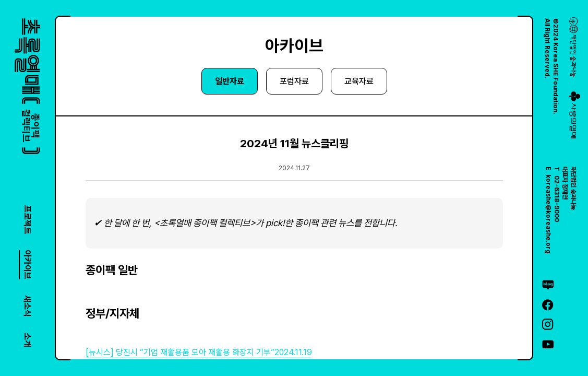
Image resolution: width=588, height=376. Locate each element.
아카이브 (27, 265)
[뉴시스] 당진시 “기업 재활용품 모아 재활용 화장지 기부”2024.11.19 (199, 352)
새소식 (27, 306)
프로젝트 (27, 220)
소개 (27, 340)
